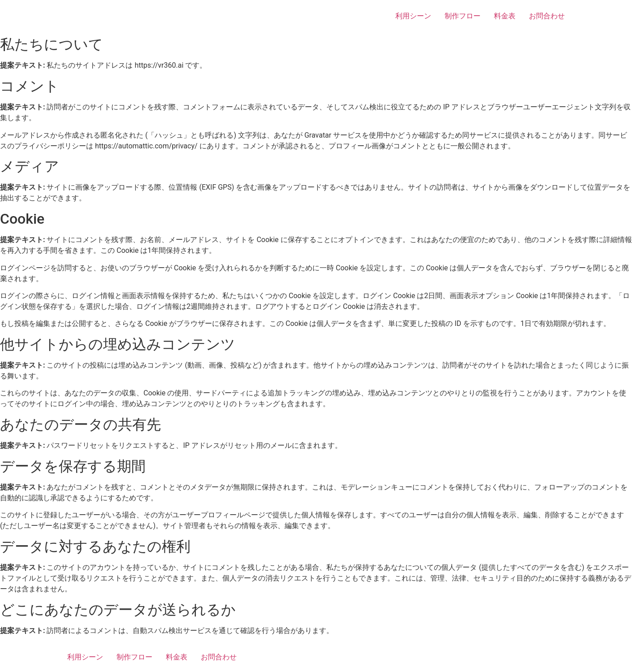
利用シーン (413, 16)
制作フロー (463, 16)
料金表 (505, 16)
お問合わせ (547, 16)
